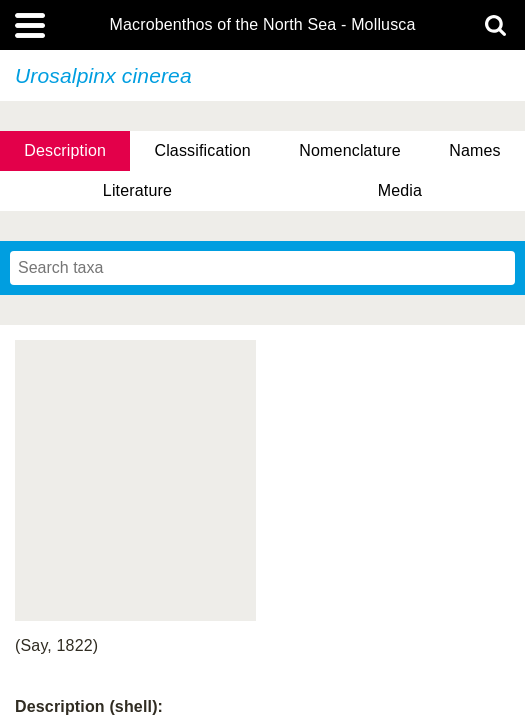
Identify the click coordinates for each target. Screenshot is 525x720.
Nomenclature (350, 150)
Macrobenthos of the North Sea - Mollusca (262, 25)
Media (400, 190)
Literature (137, 190)
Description (65, 150)
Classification (202, 150)
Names (474, 150)
